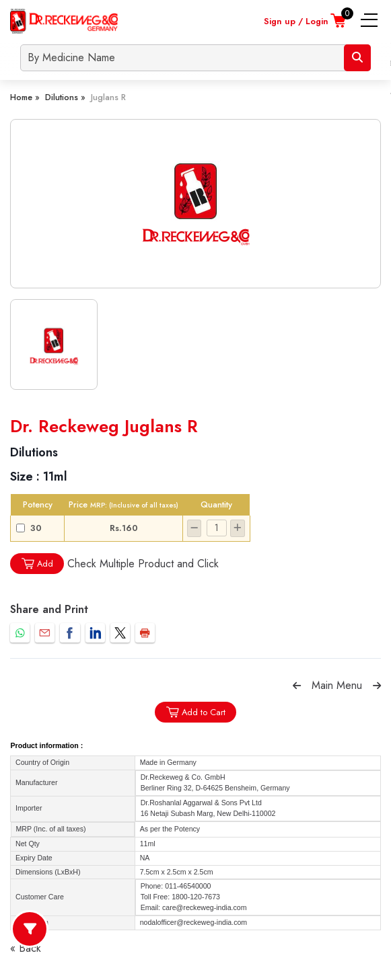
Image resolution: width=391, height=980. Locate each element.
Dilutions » (65, 97)
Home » (25, 97)
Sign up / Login (296, 21)
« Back (26, 948)
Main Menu (337, 685)
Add (37, 564)
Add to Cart (195, 712)
